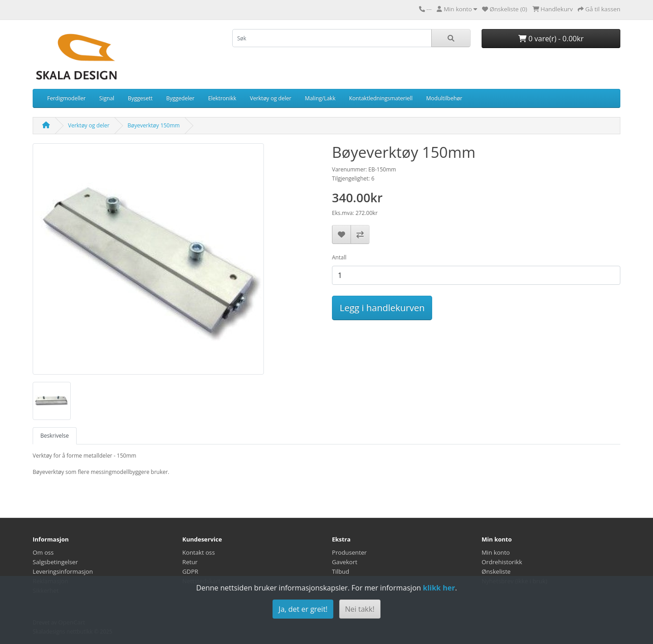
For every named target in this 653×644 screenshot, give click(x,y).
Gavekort (345, 562)
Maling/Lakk (320, 98)
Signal (107, 98)
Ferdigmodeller (66, 98)
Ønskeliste (496, 571)
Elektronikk (222, 98)
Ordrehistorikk (502, 562)
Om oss (43, 552)
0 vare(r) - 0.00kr (551, 39)
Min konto (496, 552)
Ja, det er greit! (303, 609)
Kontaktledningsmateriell (381, 98)
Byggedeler (180, 98)
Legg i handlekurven (382, 308)
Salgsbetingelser (55, 562)
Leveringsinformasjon (63, 571)
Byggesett (140, 98)
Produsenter (349, 552)
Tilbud (341, 571)
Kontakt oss (199, 552)
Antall (339, 257)
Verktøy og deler (270, 98)
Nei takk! (360, 609)
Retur (190, 562)
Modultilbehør (444, 98)
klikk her (439, 588)
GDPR (190, 571)
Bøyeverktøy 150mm (154, 125)
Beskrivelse (55, 436)
